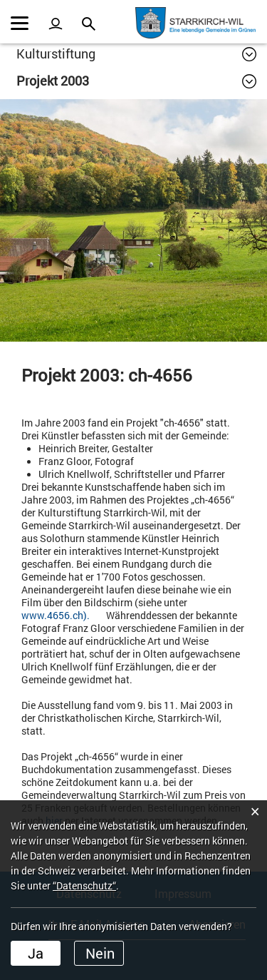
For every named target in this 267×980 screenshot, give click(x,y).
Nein (100, 953)
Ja (36, 953)
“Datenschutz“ (84, 885)
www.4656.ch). (63, 616)
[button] (136, 53)
